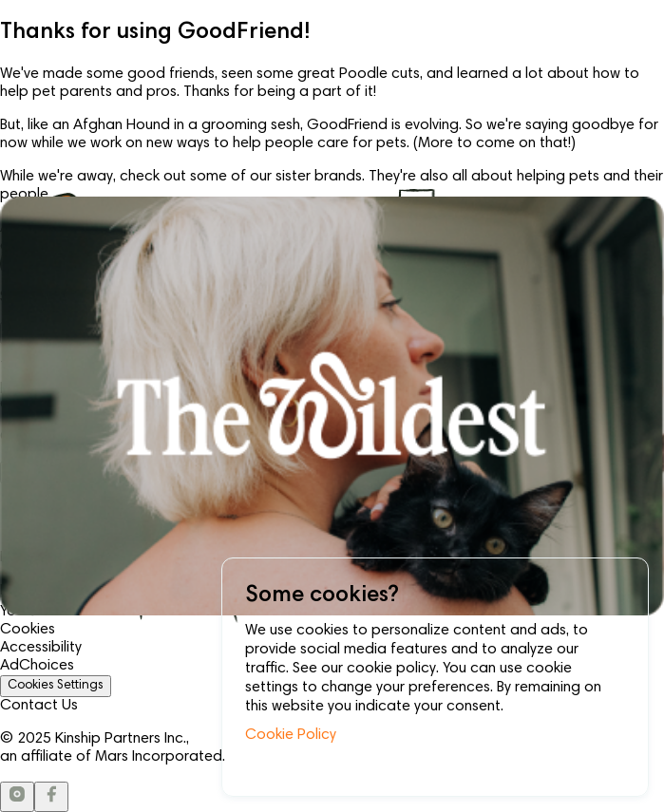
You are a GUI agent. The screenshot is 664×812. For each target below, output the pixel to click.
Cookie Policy (291, 735)
